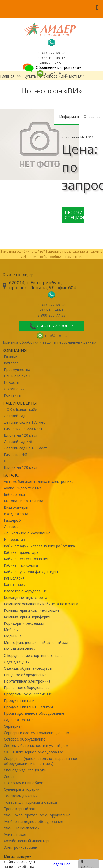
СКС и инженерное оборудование (33, 752)
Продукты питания (20, 700)
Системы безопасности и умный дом (36, 746)
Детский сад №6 (18, 442)
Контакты (12, 395)
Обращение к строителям (52, 67)
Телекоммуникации (21, 796)
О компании (14, 389)
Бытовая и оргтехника (24, 501)
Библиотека (14, 494)
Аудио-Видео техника (23, 488)
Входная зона (16, 514)
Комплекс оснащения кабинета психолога (41, 604)
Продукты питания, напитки (28, 707)
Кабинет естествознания (26, 559)
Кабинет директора (21, 552)
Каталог (11, 363)
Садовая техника (19, 720)
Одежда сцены (17, 662)
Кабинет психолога (21, 565)
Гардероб (12, 520)
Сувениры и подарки (22, 789)
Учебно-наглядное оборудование (33, 822)
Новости (11, 382)
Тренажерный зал (19, 809)
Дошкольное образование (27, 533)
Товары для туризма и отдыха (30, 802)
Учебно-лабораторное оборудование (37, 815)
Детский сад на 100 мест (25, 448)
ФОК (8, 461)
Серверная (13, 726)
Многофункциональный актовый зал (36, 643)
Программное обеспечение (28, 694)
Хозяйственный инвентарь (27, 841)
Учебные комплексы (22, 828)
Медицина (13, 636)
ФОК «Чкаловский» (20, 409)
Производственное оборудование (34, 713)
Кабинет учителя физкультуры (31, 572)
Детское (11, 527)
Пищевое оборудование (25, 675)
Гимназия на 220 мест (23, 429)
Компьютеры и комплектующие (32, 610)
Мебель (11, 630)
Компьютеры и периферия (27, 617)
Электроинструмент (22, 847)
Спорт (9, 776)
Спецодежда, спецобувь (25, 770)
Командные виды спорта (25, 597)
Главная (11, 357)
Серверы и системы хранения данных (36, 733)
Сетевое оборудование (25, 739)
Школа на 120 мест (21, 435)
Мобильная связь (19, 649)
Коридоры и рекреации (24, 623)
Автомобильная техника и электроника (39, 482)
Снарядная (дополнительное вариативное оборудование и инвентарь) (41, 761)
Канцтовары (15, 585)
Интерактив (14, 539)
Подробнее (61, 864)
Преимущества (17, 369)
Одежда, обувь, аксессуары (28, 668)
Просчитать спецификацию (74, 215)
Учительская (15, 834)
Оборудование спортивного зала (33, 655)
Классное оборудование (25, 591)
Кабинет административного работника (39, 546)
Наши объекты (17, 376)
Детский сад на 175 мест (25, 422)
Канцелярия (14, 578)
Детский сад (15, 416)
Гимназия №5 (16, 454)
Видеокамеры (16, 507)
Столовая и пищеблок (23, 783)
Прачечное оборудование (27, 688)
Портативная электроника (27, 681)
